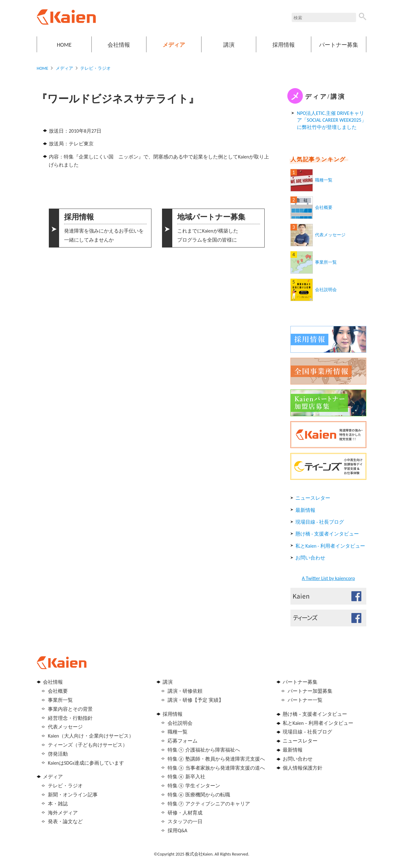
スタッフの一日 (185, 821)
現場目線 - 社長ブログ (320, 522)
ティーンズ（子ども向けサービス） (88, 745)
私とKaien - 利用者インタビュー (330, 546)
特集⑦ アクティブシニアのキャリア (209, 804)
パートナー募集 (339, 45)
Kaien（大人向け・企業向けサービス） (91, 736)
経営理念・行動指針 (70, 718)
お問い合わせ (310, 558)
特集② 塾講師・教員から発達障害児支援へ (216, 759)
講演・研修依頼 (185, 691)
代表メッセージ (330, 235)
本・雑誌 (58, 804)
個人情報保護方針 (303, 768)
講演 (229, 45)
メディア (174, 45)
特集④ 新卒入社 (186, 777)
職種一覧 (324, 180)
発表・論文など (65, 821)
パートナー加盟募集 (310, 691)
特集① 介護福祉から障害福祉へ (204, 750)
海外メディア (63, 813)
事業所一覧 (326, 262)
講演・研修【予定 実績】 (196, 700)
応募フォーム (183, 741)
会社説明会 (326, 290)
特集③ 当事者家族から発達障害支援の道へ (216, 768)
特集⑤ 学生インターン (194, 786)
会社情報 (119, 45)
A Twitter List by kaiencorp (329, 578)
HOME (64, 45)
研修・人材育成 (185, 813)
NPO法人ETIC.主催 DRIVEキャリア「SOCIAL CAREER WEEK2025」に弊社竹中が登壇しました (332, 120)
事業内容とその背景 (70, 709)
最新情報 (305, 510)
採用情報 (284, 45)
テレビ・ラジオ (95, 68)
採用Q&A (177, 830)
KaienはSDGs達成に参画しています (86, 763)
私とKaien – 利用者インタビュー (318, 723)
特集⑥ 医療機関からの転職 (199, 795)
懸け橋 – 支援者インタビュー (315, 714)
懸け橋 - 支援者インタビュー (327, 534)
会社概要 (324, 208)
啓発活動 (58, 754)
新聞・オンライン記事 (73, 795)
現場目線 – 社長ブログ (307, 732)
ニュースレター (313, 498)
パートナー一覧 (305, 700)
